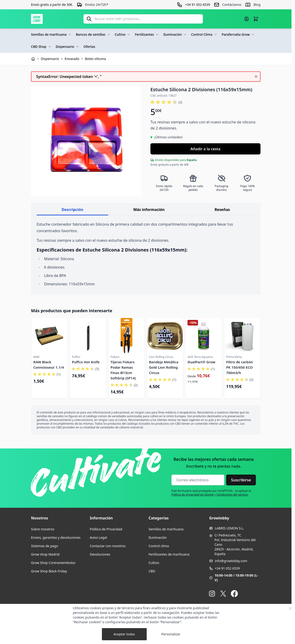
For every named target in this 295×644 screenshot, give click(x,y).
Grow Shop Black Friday (49, 571)
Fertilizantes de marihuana (169, 554)
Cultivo (123, 35)
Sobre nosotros (43, 529)
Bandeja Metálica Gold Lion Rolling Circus (164, 367)
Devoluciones (100, 554)
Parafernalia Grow (238, 35)
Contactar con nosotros (108, 546)
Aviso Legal (98, 537)
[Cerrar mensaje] (256, 77)
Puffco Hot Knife (86, 362)
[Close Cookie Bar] (290, 609)
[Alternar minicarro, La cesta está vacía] (256, 19)
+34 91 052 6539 (227, 568)
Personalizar (171, 634)
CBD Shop (42, 47)
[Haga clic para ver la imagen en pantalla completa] (86, 141)
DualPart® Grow (201, 362)
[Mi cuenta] (246, 19)
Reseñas (222, 210)
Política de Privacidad (106, 529)
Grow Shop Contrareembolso (53, 563)
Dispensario (68, 47)
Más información (149, 210)
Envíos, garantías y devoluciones (56, 537)
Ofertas (89, 47)
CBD (152, 571)
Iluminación (175, 35)
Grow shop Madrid (45, 554)
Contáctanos (232, 5)
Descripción (72, 210)
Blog (257, 5)
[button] (166, 102)
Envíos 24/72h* (97, 5)
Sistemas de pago (45, 546)
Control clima (159, 546)
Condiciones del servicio (232, 495)
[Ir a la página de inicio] (37, 19)
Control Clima (204, 35)
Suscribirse (241, 480)
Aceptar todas (124, 634)
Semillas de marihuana (52, 35)
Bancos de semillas (93, 35)
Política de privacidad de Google (193, 495)
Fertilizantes (147, 35)
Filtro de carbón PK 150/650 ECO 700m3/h (240, 367)
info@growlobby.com (231, 561)
